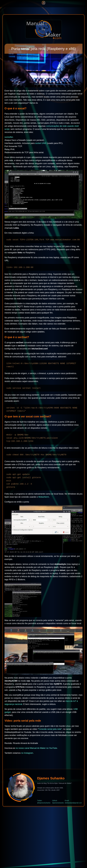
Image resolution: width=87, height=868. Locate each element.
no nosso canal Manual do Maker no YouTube (36, 748)
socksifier (9, 137)
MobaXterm (44, 497)
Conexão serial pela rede (50, 729)
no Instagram (27, 753)
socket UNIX (41, 143)
